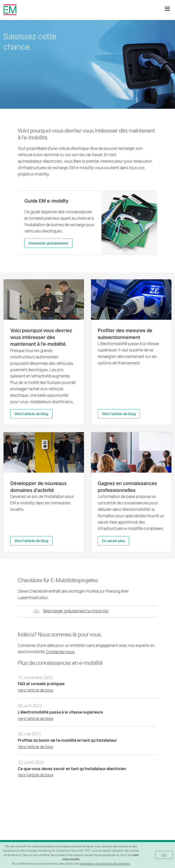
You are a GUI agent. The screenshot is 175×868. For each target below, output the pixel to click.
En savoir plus (113, 541)
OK (164, 855)
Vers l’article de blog (31, 414)
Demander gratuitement (48, 243)
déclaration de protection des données (105, 864)
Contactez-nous (60, 652)
